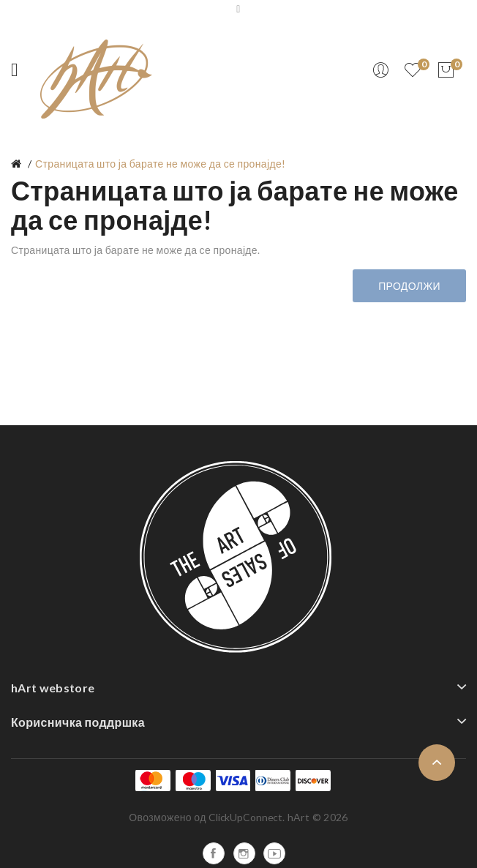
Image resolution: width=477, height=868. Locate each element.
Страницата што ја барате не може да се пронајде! (160, 164)
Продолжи (409, 286)
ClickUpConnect (245, 817)
